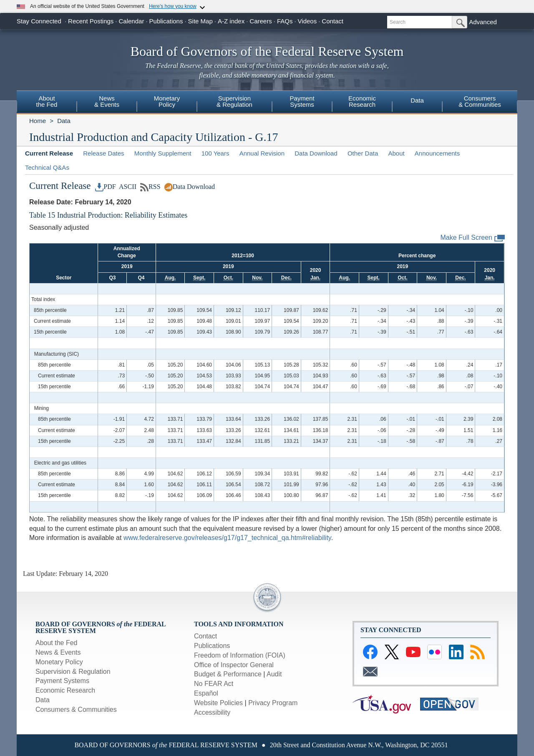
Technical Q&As (47, 167)
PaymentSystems (302, 101)
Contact (332, 21)
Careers (261, 21)
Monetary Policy (59, 662)
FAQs (285, 21)
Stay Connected (39, 21)
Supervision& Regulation (234, 101)
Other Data (363, 153)
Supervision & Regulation (73, 672)
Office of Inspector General (234, 665)
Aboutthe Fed (47, 101)
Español (206, 693)
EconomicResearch (362, 101)
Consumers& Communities (480, 101)
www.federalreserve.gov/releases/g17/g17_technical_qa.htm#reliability (227, 538)
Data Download (316, 153)
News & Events (58, 652)
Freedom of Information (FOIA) (240, 655)
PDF (106, 187)
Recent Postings (91, 21)
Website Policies (218, 703)
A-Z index (231, 21)
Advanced (483, 22)
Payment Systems (62, 681)
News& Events (107, 101)
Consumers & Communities (76, 710)
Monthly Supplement (163, 153)
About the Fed (57, 643)
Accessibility (212, 712)
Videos (307, 21)
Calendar (132, 21)
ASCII (127, 187)
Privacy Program (273, 703)
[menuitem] (47, 103)
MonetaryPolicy (167, 101)
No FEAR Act (214, 684)
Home (38, 121)
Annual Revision (262, 153)
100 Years (215, 153)
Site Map (200, 21)
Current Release (49, 153)
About (396, 153)
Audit (274, 674)
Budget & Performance (228, 674)
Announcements (437, 153)
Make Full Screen (473, 238)
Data (417, 100)
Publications (166, 21)
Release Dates (103, 153)
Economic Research (65, 690)
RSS (150, 187)
